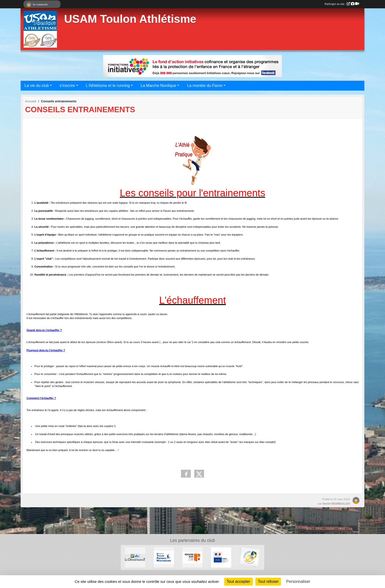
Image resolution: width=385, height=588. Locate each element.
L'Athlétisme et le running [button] (108, 86)
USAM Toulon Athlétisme (130, 19)
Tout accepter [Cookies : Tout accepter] (238, 581)
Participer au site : (342, 4)
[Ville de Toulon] (250, 557)
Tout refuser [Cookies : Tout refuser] (268, 581)
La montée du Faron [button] (205, 86)
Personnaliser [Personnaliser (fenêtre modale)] (298, 581)
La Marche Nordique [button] (158, 86)
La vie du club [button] (37, 86)
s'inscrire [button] (67, 86)
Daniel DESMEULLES (336, 504)
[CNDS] (221, 557)
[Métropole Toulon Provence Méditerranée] (164, 557)
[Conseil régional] (193, 557)
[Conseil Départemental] (135, 557)
